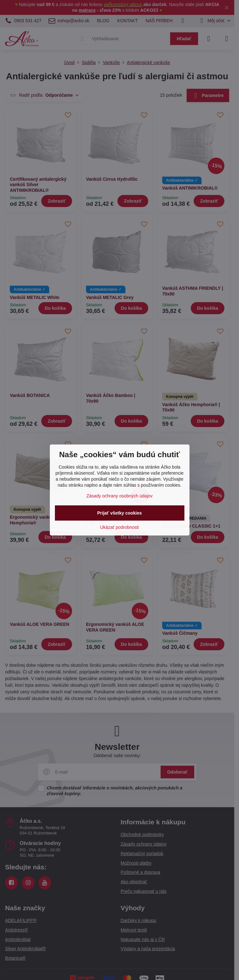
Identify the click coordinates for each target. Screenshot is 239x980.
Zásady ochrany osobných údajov (119, 496)
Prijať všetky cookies (119, 513)
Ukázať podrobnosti (120, 527)
